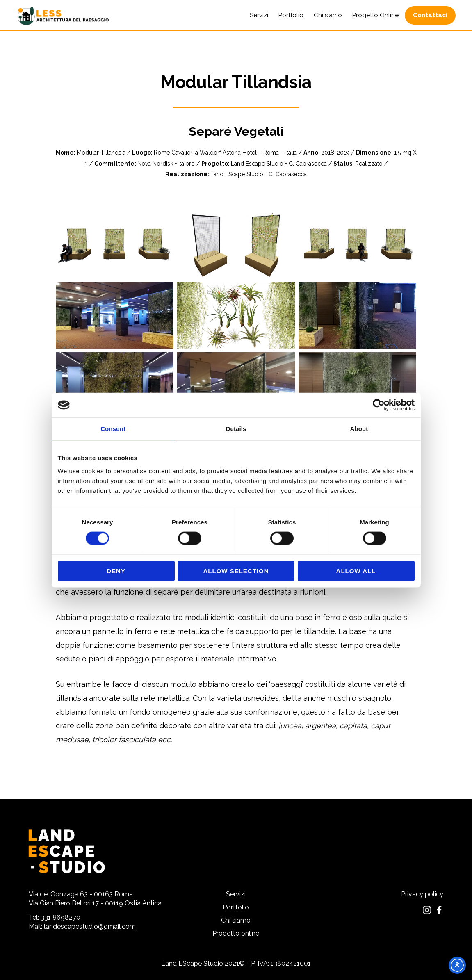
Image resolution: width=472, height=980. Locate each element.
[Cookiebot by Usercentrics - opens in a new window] (379, 405)
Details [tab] (236, 429)
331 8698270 (60, 917)
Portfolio (236, 908)
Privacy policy (422, 894)
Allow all (356, 571)
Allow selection (236, 571)
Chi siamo (236, 921)
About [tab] (359, 429)
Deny (116, 571)
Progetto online (236, 934)
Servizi (236, 895)
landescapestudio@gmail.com (90, 926)
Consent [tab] (113, 429)
